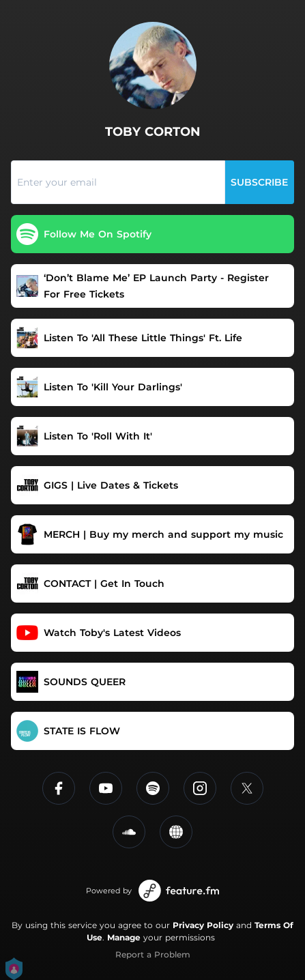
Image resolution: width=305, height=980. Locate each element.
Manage (124, 937)
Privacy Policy (203, 925)
